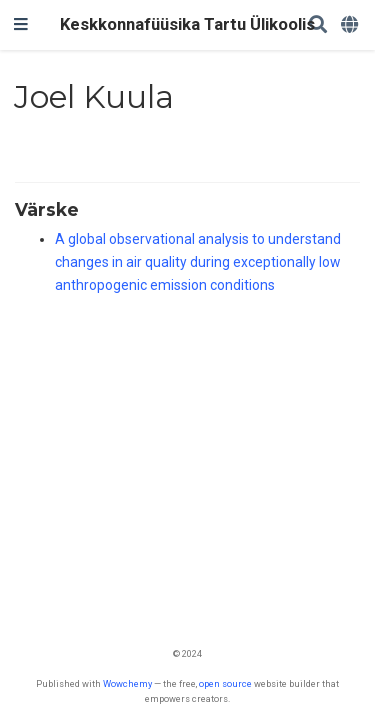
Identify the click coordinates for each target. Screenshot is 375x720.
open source (225, 683)
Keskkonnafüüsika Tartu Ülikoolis (187, 24)
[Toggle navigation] (21, 25)
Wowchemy (127, 683)
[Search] (318, 25)
